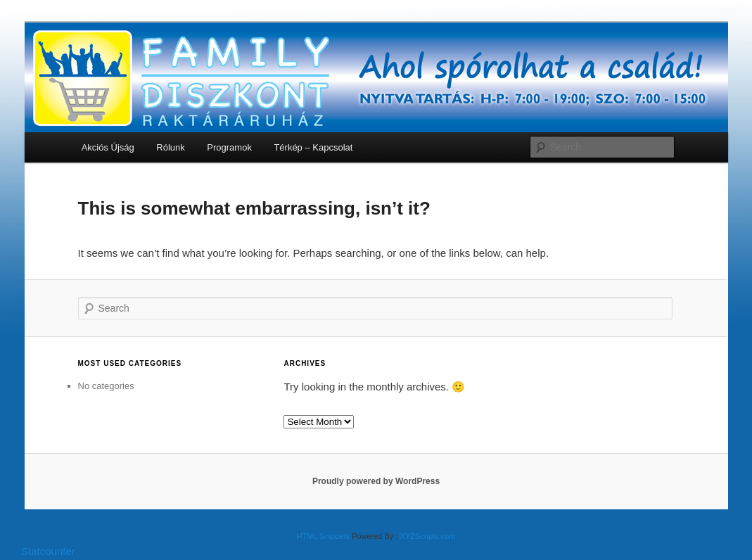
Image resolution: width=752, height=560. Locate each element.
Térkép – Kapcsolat (313, 147)
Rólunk (170, 147)
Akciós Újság (108, 147)
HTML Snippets (323, 536)
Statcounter (48, 551)
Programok (229, 147)
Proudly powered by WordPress (376, 481)
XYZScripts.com (428, 536)
